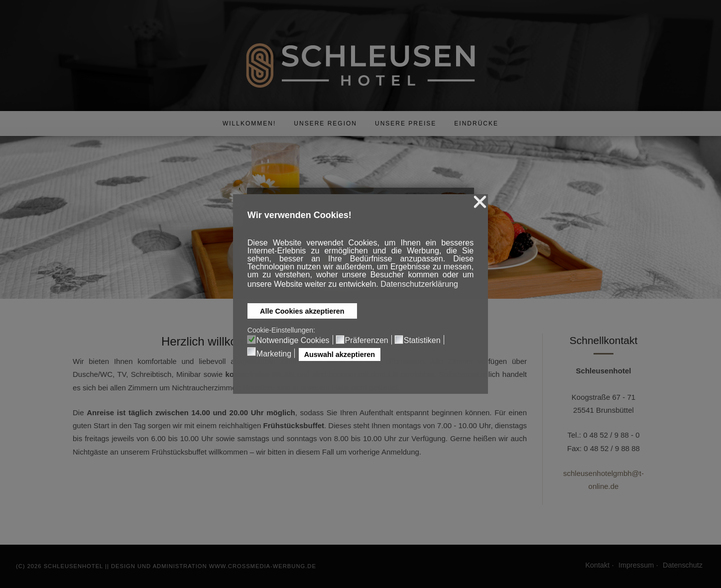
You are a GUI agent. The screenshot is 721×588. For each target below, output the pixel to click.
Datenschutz (683, 565)
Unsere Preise (406, 123)
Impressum (636, 565)
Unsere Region (325, 123)
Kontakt (597, 565)
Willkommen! (249, 123)
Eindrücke (476, 123)
